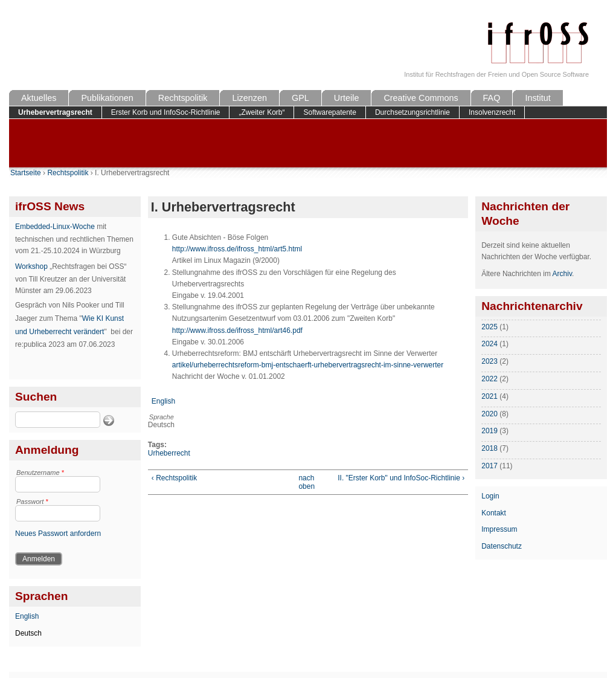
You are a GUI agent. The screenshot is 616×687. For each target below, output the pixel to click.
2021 (489, 396)
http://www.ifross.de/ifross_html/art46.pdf (237, 331)
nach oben (305, 482)
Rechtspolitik (183, 98)
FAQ (492, 98)
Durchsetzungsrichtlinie (412, 112)
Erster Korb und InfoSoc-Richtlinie (166, 112)
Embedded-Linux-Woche (55, 227)
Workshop (31, 266)
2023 (489, 361)
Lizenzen (249, 98)
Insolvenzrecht (492, 112)
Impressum (499, 529)
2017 (489, 466)
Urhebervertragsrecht (55, 112)
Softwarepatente (329, 112)
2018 (489, 448)
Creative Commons (421, 98)
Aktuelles (39, 98)
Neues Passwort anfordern (58, 534)
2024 (489, 344)
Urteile (347, 98)
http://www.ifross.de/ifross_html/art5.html (237, 249)
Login (490, 496)
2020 (489, 414)
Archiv (562, 274)
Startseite (26, 173)
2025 (489, 327)
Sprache (162, 417)
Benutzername (40, 473)
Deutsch (28, 633)
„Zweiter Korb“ (261, 112)
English (27, 616)
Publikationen (107, 98)
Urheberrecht (169, 453)
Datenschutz (502, 546)
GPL (300, 98)
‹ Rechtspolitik (174, 478)
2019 (489, 431)
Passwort (32, 502)
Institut (537, 98)
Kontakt (494, 513)
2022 (489, 379)
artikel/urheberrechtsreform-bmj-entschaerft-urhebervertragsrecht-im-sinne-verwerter (308, 365)
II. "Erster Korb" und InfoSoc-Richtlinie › (401, 478)
